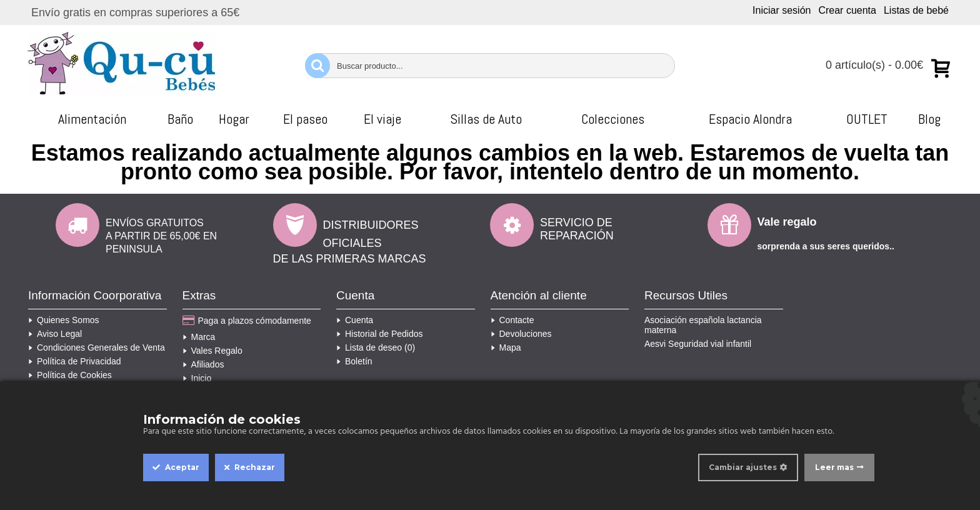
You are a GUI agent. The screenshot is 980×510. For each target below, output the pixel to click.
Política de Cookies (70, 375)
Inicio (197, 378)
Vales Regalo (212, 351)
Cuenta (355, 320)
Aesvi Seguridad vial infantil (698, 344)
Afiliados (203, 364)
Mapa (506, 347)
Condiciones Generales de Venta (97, 347)
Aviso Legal (55, 334)
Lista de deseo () (376, 347)
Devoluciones (521, 334)
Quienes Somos (64, 320)
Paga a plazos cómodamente (247, 321)
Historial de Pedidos (380, 334)
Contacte (512, 320)
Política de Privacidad (75, 361)
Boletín (354, 361)
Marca (199, 337)
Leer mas (834, 467)
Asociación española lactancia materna (703, 325)
